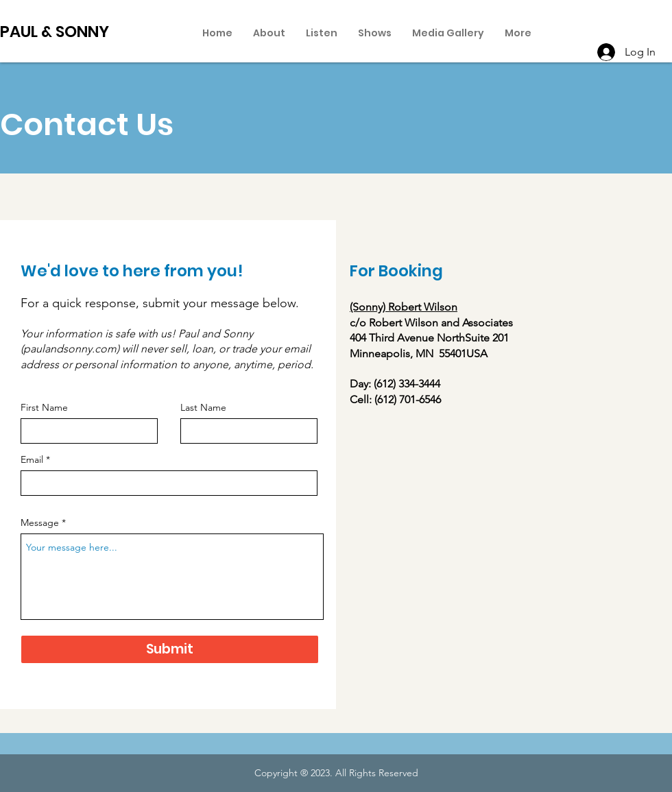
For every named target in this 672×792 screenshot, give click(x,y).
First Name (44, 407)
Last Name (203, 407)
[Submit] (170, 649)
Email (32, 459)
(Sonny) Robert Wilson (404, 307)
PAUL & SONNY (55, 32)
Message (40, 523)
